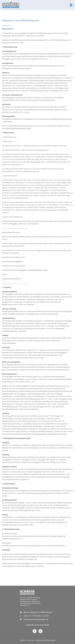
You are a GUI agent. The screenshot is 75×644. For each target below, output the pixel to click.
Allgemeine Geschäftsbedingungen (46, 640)
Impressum (23, 640)
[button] (35, 631)
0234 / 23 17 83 (30, 616)
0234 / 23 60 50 (43, 616)
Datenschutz (31, 640)
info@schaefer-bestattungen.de (36, 619)
